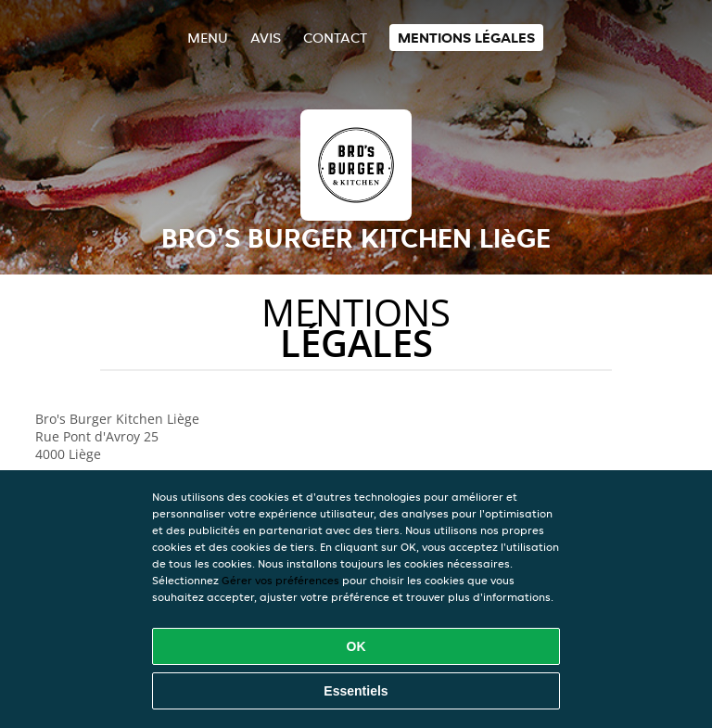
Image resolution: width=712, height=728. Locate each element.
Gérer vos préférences (280, 580)
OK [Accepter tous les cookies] (356, 646)
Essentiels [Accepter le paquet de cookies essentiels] (356, 691)
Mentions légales (466, 38)
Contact (335, 38)
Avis (266, 38)
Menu (208, 38)
